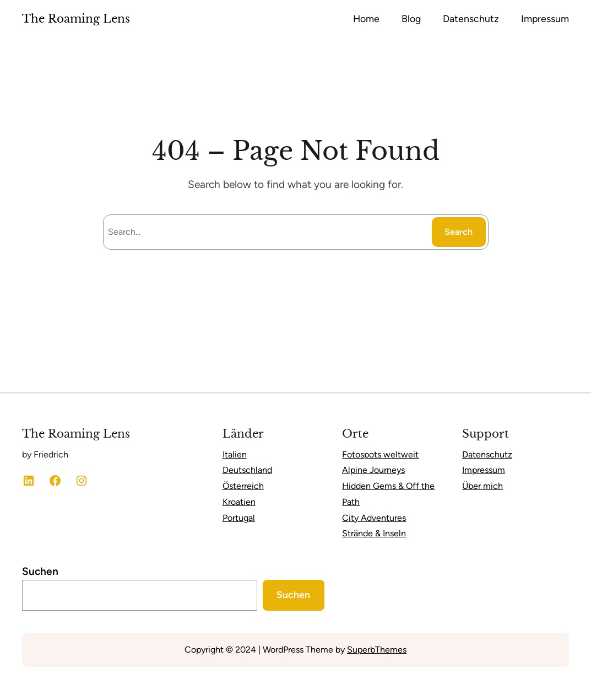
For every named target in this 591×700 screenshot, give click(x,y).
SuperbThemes (377, 650)
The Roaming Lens (76, 19)
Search (459, 232)
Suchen (40, 571)
